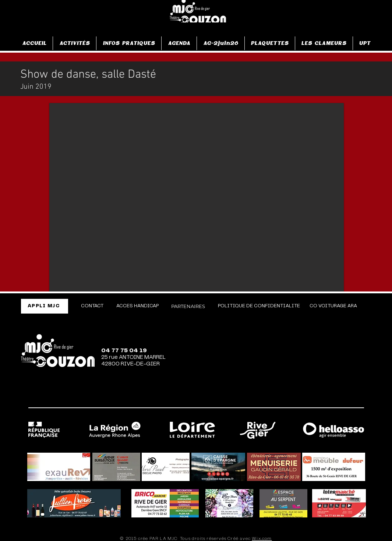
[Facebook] (268, 397)
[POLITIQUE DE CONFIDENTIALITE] (259, 306)
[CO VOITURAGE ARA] (333, 306)
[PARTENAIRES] (188, 306)
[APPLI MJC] (45, 306)
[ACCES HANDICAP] (137, 306)
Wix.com (262, 539)
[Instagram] (296, 397)
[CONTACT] (92, 306)
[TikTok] (324, 397)
